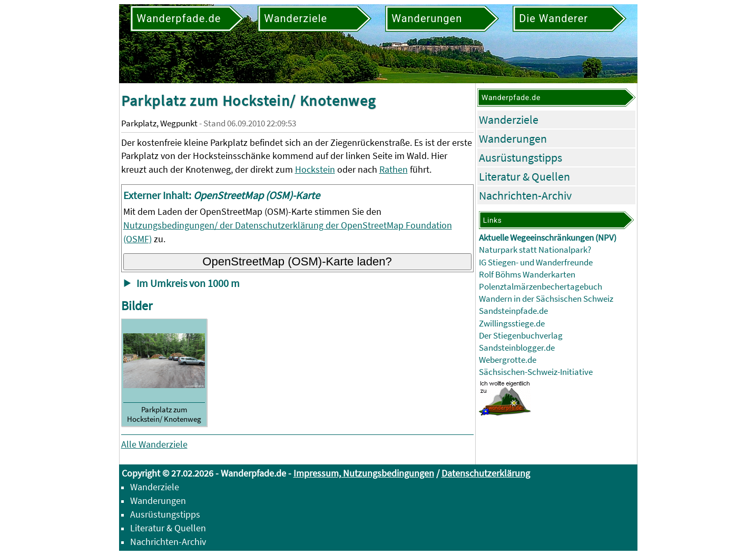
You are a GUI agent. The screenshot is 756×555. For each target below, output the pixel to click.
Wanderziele (509, 120)
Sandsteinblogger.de (517, 348)
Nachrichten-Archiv (525, 195)
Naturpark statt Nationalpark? (535, 250)
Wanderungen (513, 138)
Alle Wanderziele (154, 444)
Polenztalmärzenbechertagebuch (541, 287)
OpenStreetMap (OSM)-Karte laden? (297, 261)
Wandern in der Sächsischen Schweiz (546, 299)
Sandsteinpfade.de (513, 311)
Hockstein (315, 169)
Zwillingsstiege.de (512, 324)
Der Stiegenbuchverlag (521, 336)
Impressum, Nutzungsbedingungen (364, 473)
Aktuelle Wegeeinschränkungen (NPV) (548, 238)
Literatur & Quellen (524, 176)
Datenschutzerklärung (486, 473)
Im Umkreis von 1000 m (188, 283)
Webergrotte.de (508, 360)
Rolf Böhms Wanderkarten (527, 275)
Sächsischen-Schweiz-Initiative (536, 372)
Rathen (394, 169)
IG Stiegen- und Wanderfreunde (536, 262)
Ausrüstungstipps (521, 157)
